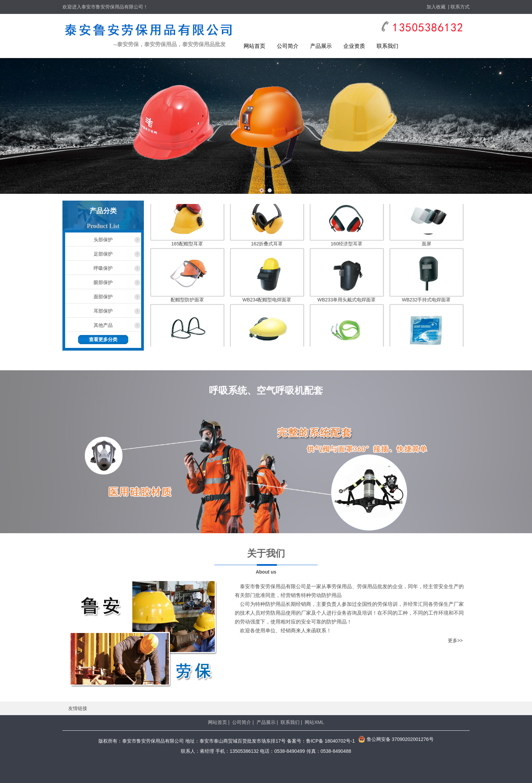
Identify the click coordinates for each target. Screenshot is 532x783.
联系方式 (460, 7)
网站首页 (254, 46)
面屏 (426, 245)
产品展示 (321, 46)
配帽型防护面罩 (187, 301)
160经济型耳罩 (347, 245)
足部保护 (103, 254)
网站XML (314, 722)
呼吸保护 (103, 268)
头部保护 (103, 240)
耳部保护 (103, 311)
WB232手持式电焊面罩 (426, 301)
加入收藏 (436, 7)
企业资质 (354, 46)
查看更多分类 (103, 340)
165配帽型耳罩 (187, 245)
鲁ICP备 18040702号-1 (330, 741)
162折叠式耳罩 (267, 245)
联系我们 (387, 46)
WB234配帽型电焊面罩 (267, 301)
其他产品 (103, 325)
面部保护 (103, 297)
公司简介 (288, 46)
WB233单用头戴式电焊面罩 (347, 301)
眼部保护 (103, 282)
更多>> (455, 640)
